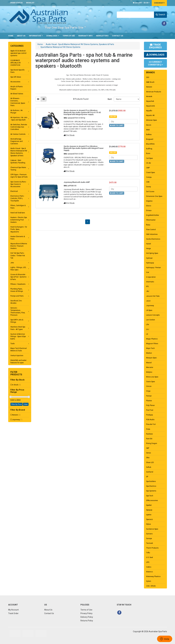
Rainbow (149, 434)
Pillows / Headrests (18, 284)
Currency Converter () (155, 63)
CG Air (149, 163)
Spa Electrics (151, 486)
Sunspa (149, 538)
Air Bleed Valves (17, 94)
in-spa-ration (151, 277)
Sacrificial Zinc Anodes (16, 302)
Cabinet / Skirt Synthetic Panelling (18, 162)
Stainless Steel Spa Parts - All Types (18, 328)
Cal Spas (150, 158)
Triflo (148, 553)
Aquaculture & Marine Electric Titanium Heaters (19, 246)
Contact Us (118, 36)
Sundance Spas (152, 529)
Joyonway (17, 420)
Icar (148, 272)
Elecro (149, 206)
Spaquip (149, 510)
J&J (148, 291)
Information (36, 36)
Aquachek (150, 101)
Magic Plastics (152, 339)
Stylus (149, 524)
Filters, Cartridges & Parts (18, 207)
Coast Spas (151, 172)
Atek (148, 130)
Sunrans (149, 534)
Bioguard (150, 139)
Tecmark (150, 543)
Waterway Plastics (153, 576)
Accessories (15, 82)
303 (148, 77)
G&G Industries (152, 234)
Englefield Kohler (153, 215)
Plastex (149, 401)
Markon (149, 353)
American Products (154, 92)
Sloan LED (150, 462)
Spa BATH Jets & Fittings (17, 321)
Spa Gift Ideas (16, 77)
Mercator (150, 367)
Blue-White (150, 144)
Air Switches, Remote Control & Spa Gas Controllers (19, 127)
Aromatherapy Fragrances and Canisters (16, 141)
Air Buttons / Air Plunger (17, 112)
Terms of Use (69, 36)
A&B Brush (150, 82)
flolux (148, 225)
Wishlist (30, 3)
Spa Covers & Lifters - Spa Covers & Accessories (19, 184)
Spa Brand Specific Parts (18, 71)
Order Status (16, 3)
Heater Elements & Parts (18, 238)
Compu (149, 177)
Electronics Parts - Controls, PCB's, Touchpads (17, 198)
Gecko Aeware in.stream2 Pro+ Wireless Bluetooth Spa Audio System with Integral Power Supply (84, 148)
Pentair (149, 396)
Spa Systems (151, 491)
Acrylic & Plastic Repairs (17, 88)
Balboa (149, 134)
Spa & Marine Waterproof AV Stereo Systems (60, 47)
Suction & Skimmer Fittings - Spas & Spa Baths (18, 336)
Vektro (149, 567)
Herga (148, 248)
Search (160, 15)
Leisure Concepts (153, 315)
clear (26, 404)
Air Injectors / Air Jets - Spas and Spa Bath (19, 119)
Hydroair (149, 258)
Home (11, 36)
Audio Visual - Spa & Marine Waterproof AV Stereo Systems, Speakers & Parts (19, 152)
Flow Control (151, 230)
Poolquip (149, 415)
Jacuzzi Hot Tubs (153, 296)
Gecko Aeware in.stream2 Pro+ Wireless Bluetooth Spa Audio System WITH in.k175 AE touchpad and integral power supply (82, 112)
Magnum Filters (152, 344)
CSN (148, 182)
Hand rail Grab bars (18, 213)
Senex (149, 453)
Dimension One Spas (154, 196)
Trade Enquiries (155, 46)
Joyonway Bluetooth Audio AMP (77, 182)
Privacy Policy (86, 613)
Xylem (149, 581)
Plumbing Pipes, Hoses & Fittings (17, 290)
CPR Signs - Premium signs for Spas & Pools (19, 176)
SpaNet (149, 505)
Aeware (16, 415)
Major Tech (150, 348)
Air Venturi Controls (18, 134)
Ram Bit (149, 439)
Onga (148, 391)
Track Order (13, 613)
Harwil (149, 244)
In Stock (16, 385)
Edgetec (149, 201)
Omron (149, 386)
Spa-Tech (150, 496)
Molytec (149, 372)
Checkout (159, 3)
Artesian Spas (152, 120)
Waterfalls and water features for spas (18, 361)
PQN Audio (150, 420)
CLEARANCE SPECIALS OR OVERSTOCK (16, 63)
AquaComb (150, 106)
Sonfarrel (150, 472)
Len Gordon (151, 320)
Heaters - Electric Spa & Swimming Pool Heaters (19, 220)
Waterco (149, 572)
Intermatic (150, 282)
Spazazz (150, 519)
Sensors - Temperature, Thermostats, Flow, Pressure (18, 311)
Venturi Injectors (17, 356)
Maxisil (149, 363)
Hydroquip (150, 263)
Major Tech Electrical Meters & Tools (19, 349)
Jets (12, 263)
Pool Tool (150, 410)
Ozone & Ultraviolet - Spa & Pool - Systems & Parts (18, 277)
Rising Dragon (152, 443)
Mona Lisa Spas (152, 377)
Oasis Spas (151, 382)
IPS (147, 287)
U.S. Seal (150, 557)
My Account (13, 610)
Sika (148, 458)
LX (147, 334)
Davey (149, 187)
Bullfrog (149, 149)
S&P (148, 448)
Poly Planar (150, 405)
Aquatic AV (150, 115)
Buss (148, 153)
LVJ (148, 329)
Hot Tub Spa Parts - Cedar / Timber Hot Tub (18, 255)
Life (148, 325)
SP (147, 477)
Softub (149, 467)
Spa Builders (151, 481)
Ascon (149, 125)
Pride (148, 429)
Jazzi (148, 301)
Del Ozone (150, 192)
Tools (13, 344)
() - (141, 3)
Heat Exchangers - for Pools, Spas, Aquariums (19, 229)
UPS (148, 562)
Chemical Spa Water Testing (18, 169)
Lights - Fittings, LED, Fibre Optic (18, 269)
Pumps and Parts (17, 296)
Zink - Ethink (151, 586)
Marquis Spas (151, 358)
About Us (21, 36)
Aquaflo (149, 111)
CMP (148, 168)
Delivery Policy (87, 617)
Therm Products (152, 548)
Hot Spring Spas (152, 253)
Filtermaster (151, 220)
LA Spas (149, 310)
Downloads (53, 36)
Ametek (149, 96)
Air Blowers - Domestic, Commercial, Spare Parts (18, 102)
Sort (110, 99)
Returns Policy (87, 621)
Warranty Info (85, 36)
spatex (149, 515)
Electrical (14, 191)
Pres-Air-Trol (151, 424)
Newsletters (102, 36)
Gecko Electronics (153, 239)
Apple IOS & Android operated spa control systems (18, 53)
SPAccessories (152, 500)
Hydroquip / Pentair (153, 268)
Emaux (149, 210)
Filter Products (16, 373)
